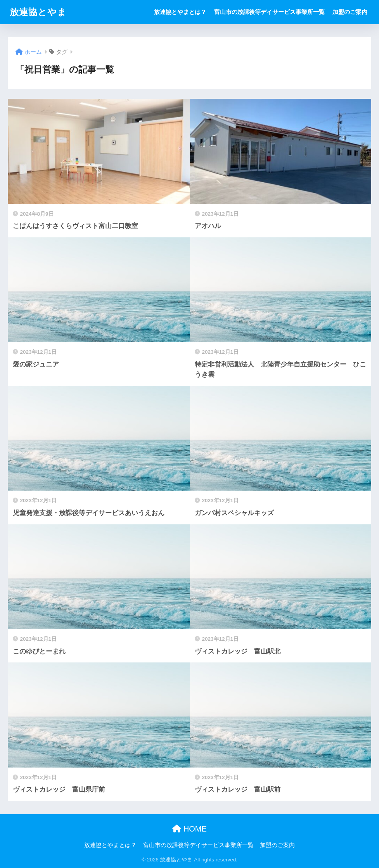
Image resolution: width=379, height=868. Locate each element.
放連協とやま (38, 12)
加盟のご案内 (350, 12)
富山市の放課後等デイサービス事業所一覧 (269, 12)
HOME (189, 829)
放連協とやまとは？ (180, 12)
